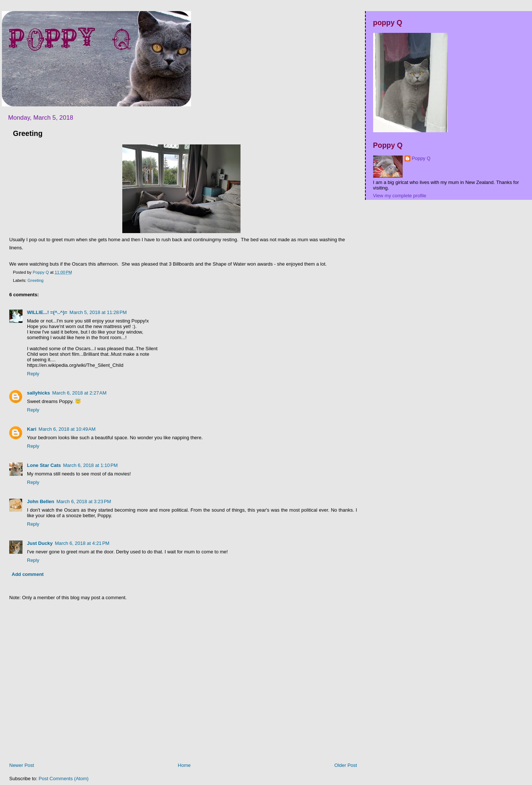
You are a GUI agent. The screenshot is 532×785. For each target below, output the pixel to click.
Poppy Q (421, 158)
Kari (32, 429)
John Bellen (41, 501)
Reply (33, 374)
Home (184, 765)
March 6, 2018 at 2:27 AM (79, 393)
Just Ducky (40, 543)
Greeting (36, 280)
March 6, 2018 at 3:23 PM (84, 501)
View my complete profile (400, 196)
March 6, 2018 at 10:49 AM (67, 429)
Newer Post (22, 765)
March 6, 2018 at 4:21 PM (82, 543)
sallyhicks (38, 393)
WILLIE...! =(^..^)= (47, 312)
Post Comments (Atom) (64, 779)
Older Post (346, 765)
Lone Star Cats (44, 465)
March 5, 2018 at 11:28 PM (98, 312)
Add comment (28, 574)
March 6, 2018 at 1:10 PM (91, 465)
